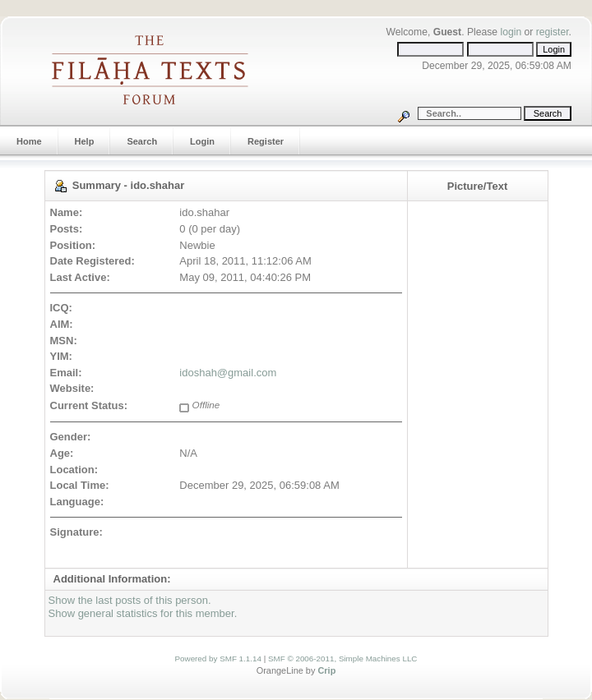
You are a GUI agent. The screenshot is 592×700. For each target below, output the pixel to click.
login (511, 32)
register (553, 32)
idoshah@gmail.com (228, 373)
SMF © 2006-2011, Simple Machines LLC (343, 659)
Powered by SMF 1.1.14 (218, 659)
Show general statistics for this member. (143, 613)
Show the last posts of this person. (130, 600)
